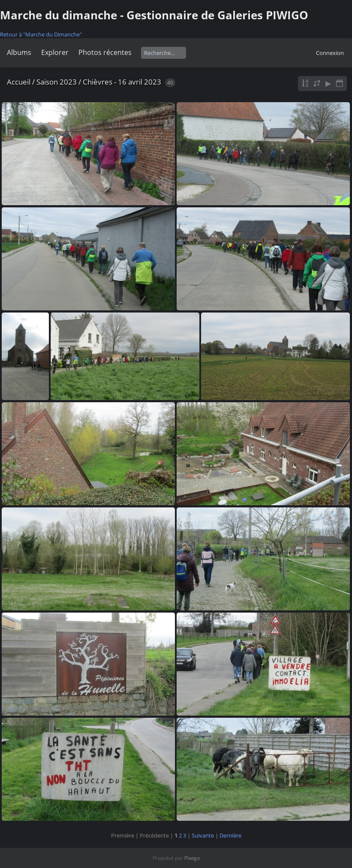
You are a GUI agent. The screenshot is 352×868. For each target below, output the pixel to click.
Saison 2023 (57, 82)
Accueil (19, 82)
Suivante (203, 835)
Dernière (230, 835)
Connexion (330, 53)
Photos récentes (105, 52)
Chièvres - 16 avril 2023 (122, 82)
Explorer (55, 52)
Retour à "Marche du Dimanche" (41, 34)
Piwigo (192, 858)
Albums (19, 52)
